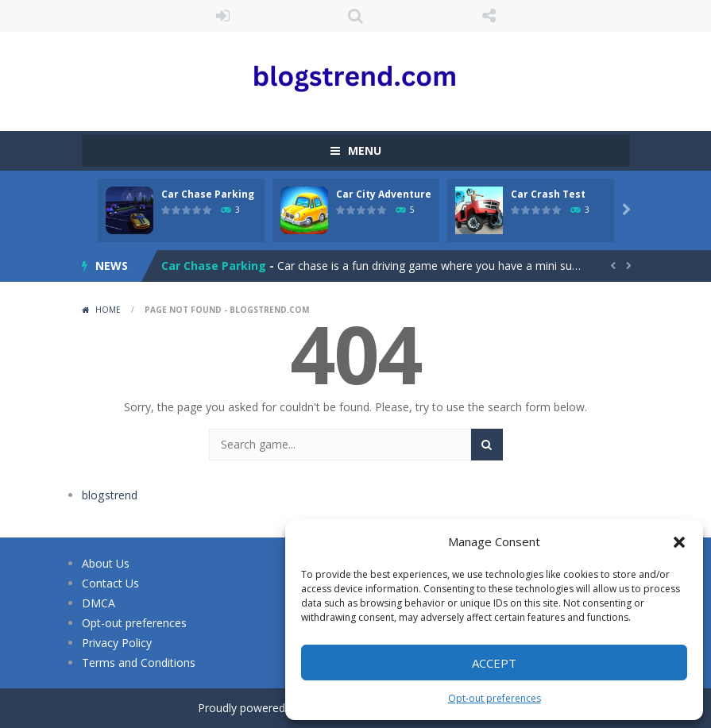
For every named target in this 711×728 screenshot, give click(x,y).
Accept (494, 663)
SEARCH (356, 16)
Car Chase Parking (208, 194)
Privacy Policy (117, 643)
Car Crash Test (548, 194)
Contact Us (110, 583)
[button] (679, 542)
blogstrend (109, 495)
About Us (106, 563)
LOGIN (222, 16)
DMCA (99, 603)
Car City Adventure (384, 194)
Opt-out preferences (495, 698)
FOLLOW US (489, 16)
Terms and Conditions (139, 663)
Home (108, 310)
